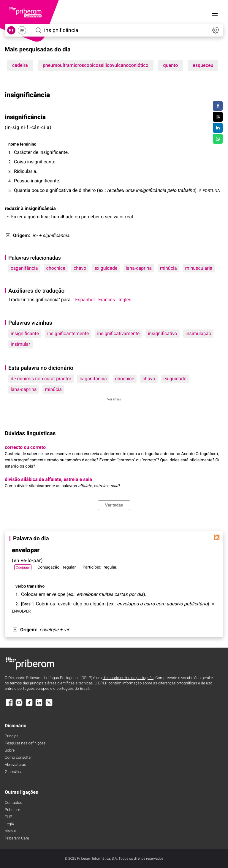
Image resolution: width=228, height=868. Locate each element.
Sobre (10, 751)
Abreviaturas (15, 765)
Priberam (12, 810)
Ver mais (114, 399)
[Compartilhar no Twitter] (218, 117)
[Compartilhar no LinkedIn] (218, 128)
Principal (12, 736)
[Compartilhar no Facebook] (218, 106)
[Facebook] (9, 705)
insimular (20, 344)
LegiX (9, 824)
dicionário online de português (128, 678)
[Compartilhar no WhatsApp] (218, 139)
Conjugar (23, 567)
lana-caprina (139, 268)
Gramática (14, 772)
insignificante (25, 333)
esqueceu (203, 65)
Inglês (125, 300)
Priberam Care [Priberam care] (17, 838)
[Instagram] (19, 705)
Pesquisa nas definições (25, 743)
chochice (56, 268)
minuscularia (199, 268)
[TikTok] (29, 705)
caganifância (24, 268)
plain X (10, 831)
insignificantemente (68, 333)
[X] (49, 705)
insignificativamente (118, 333)
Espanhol (85, 300)
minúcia (168, 268)
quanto (171, 65)
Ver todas (114, 505)
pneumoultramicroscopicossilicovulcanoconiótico (96, 65)
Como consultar (18, 758)
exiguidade (106, 268)
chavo (80, 268)
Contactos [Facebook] (14, 803)
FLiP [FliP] (8, 817)
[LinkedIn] (39, 705)
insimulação (198, 333)
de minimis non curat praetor (41, 379)
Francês (107, 300)
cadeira (20, 65)
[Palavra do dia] (217, 537)
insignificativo (162, 333)
